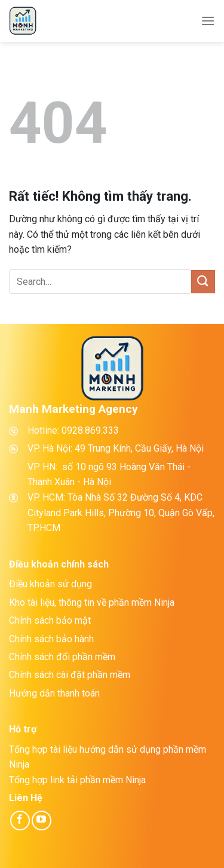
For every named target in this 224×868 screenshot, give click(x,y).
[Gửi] (203, 282)
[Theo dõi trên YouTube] (42, 821)
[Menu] (208, 21)
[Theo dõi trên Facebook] (20, 821)
